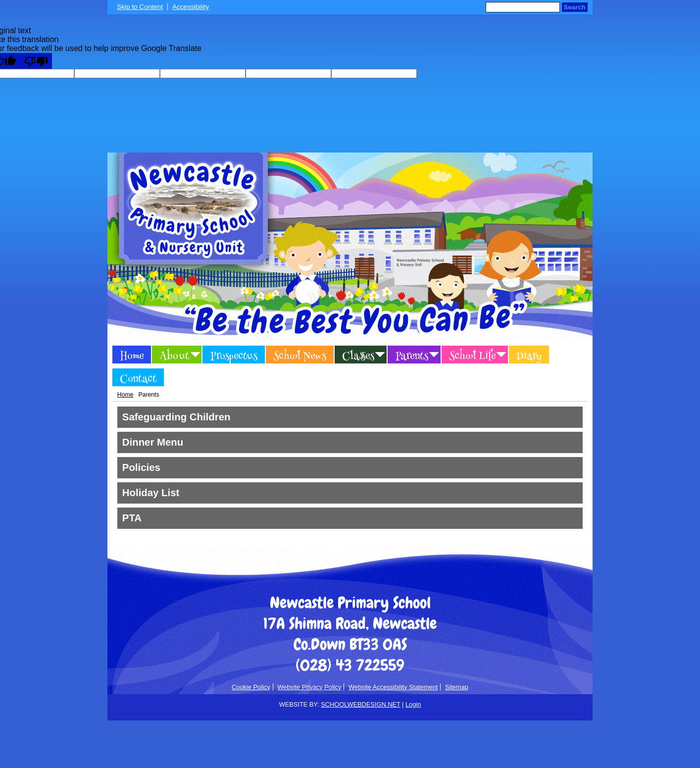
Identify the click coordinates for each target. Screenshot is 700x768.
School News (300, 356)
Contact (138, 379)
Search (575, 7)
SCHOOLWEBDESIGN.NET (360, 704)
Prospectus (234, 356)
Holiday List (151, 493)
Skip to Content (140, 7)
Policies (141, 467)
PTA (132, 518)
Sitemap (457, 687)
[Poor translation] (36, 61)
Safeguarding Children (176, 417)
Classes (358, 356)
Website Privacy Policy (309, 687)
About (174, 356)
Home (132, 356)
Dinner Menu (153, 442)
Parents (412, 356)
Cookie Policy (251, 687)
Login (413, 704)
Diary (529, 356)
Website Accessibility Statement (393, 687)
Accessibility (191, 7)
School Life (472, 356)
